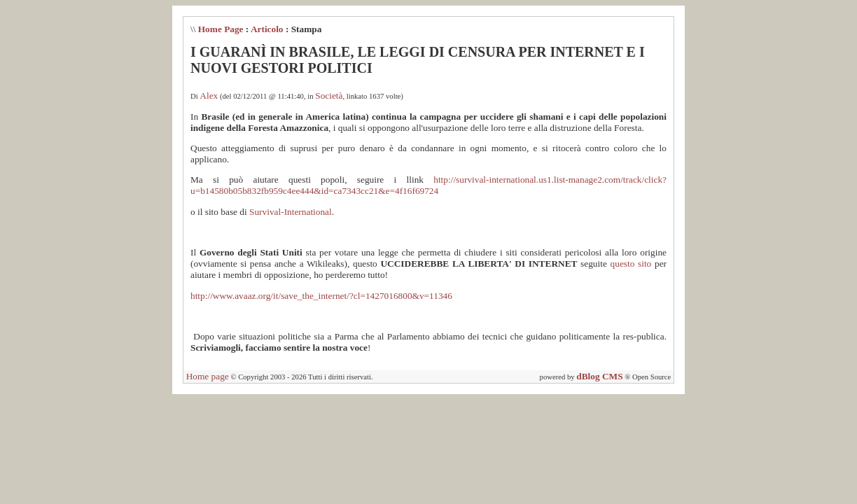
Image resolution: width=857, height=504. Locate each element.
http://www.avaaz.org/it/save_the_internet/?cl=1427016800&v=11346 (321, 296)
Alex (209, 96)
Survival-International (291, 212)
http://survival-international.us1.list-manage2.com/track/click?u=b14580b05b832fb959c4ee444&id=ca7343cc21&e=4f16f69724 (428, 185)
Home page (208, 376)
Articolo (267, 29)
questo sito (631, 264)
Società (329, 96)
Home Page (221, 29)
